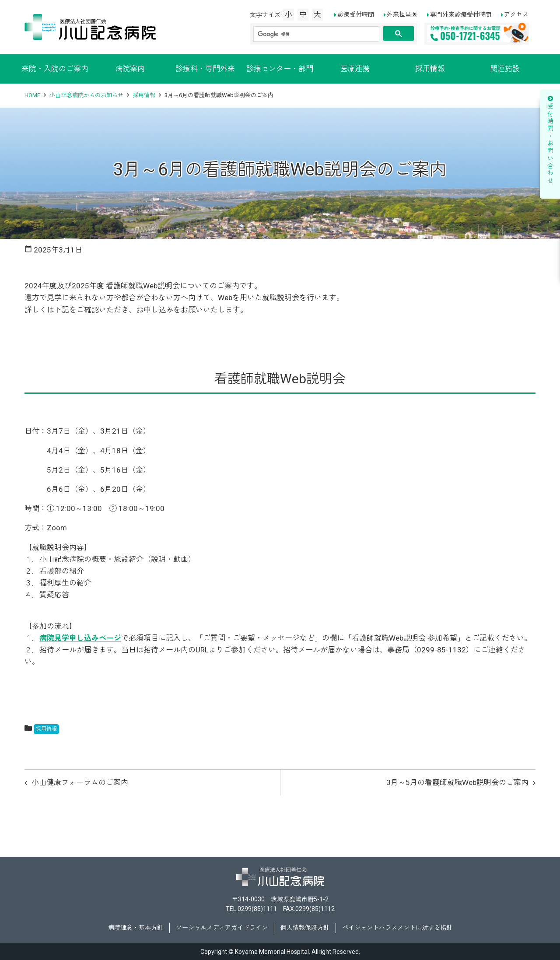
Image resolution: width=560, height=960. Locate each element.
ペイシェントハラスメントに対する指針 (397, 928)
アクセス (516, 14)
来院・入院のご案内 (55, 69)
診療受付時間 (356, 14)
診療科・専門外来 (205, 69)
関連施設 (505, 69)
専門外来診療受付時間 (461, 14)
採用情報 (430, 69)
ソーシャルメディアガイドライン (222, 928)
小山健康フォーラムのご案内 (80, 782)
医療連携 (355, 69)
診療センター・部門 (280, 69)
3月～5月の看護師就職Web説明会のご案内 (457, 782)
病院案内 (130, 69)
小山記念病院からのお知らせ (86, 95)
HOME (32, 95)
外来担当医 (402, 14)
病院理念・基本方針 (136, 928)
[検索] (316, 34)
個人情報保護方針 (305, 928)
